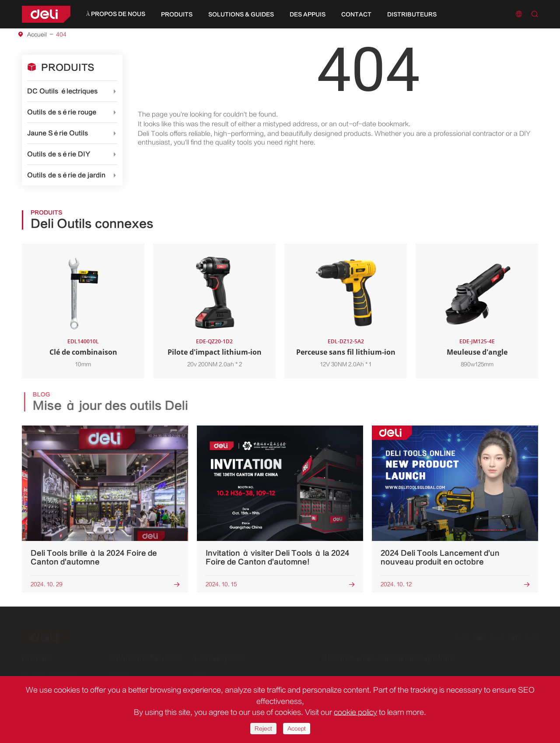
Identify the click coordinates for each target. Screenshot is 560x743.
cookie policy (355, 712)
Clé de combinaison (83, 352)
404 (61, 35)
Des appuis (308, 14)
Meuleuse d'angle (477, 352)
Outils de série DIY (59, 154)
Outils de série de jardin (66, 175)
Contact (356, 14)
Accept (297, 729)
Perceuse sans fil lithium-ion (346, 352)
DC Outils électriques (63, 91)
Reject (263, 729)
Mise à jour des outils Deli (113, 406)
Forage (120, 670)
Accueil (37, 35)
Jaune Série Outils (58, 133)
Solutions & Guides (241, 14)
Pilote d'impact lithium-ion (215, 352)
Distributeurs (412, 14)
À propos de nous (116, 14)
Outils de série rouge (62, 112)
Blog (201, 670)
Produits (177, 14)
